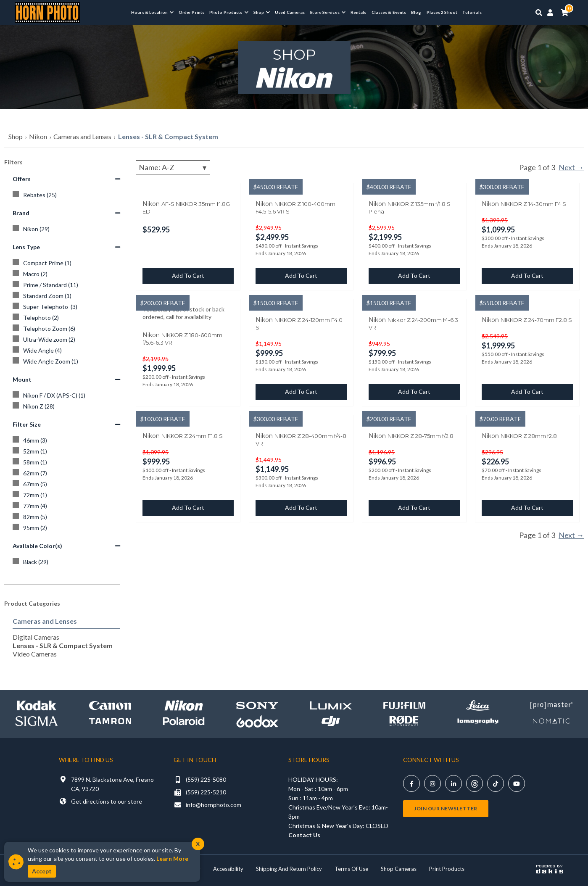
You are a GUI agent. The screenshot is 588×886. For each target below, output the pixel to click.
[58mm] (66, 462)
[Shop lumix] (331, 705)
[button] (152, 12)
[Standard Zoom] (66, 296)
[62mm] (66, 473)
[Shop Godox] (257, 721)
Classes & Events (389, 12)
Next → (571, 167)
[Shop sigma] (37, 721)
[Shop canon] (110, 705)
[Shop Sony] (257, 705)
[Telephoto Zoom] (66, 329)
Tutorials (472, 12)
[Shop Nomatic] (551, 721)
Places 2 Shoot (442, 12)
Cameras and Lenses (82, 136)
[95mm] (66, 528)
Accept (42, 871)
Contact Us (304, 835)
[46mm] (66, 440)
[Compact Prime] (66, 263)
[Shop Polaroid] (184, 721)
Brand (66, 213)
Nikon (38, 136)
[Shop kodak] (37, 705)
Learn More (172, 858)
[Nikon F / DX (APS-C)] (66, 396)
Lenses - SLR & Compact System (168, 136)
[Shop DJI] (331, 721)
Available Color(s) (66, 546)
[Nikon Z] (66, 406)
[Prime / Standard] (66, 285)
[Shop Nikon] (184, 705)
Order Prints (191, 12)
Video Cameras (35, 654)
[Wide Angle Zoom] (66, 361)
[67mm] (66, 484)
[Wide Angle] (66, 351)
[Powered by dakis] (550, 869)
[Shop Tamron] (110, 721)
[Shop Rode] (404, 721)
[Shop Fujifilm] (404, 705)
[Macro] (66, 274)
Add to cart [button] (188, 276)
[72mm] (66, 495)
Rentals (359, 12)
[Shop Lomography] (478, 721)
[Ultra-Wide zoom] (66, 340)
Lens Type (66, 247)
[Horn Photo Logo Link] (47, 12)
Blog (416, 12)
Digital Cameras (36, 637)
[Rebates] (66, 195)
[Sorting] (173, 167)
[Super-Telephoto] (66, 307)
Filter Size (66, 424)
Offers (66, 179)
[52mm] (66, 451)
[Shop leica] (478, 705)
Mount (66, 379)
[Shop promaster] (551, 705)
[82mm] (66, 517)
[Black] (66, 562)
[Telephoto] (66, 318)
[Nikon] (66, 229)
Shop (16, 136)
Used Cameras (290, 12)
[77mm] (66, 506)
